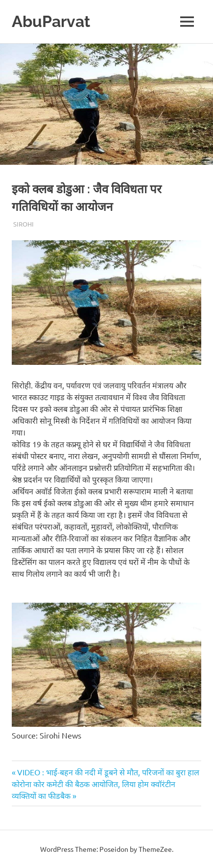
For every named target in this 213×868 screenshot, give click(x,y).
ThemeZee (155, 849)
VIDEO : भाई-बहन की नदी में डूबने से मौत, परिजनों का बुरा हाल (108, 772)
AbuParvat (51, 21)
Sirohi (24, 224)
